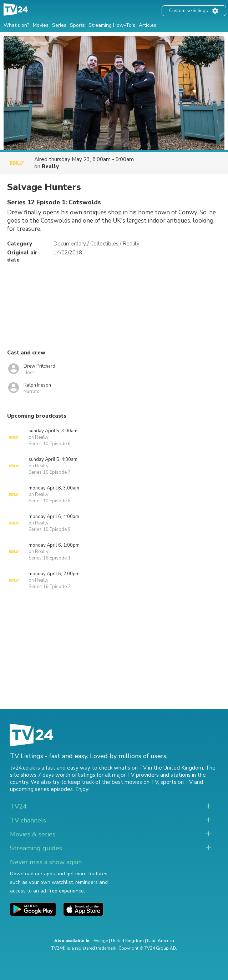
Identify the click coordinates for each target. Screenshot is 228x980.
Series (59, 25)
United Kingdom (127, 941)
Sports (77, 25)
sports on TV (177, 782)
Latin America (161, 941)
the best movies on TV (130, 782)
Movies (41, 25)
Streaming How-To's (112, 25)
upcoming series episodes (41, 789)
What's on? (16, 25)
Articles (148, 25)
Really (50, 166)
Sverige (101, 941)
